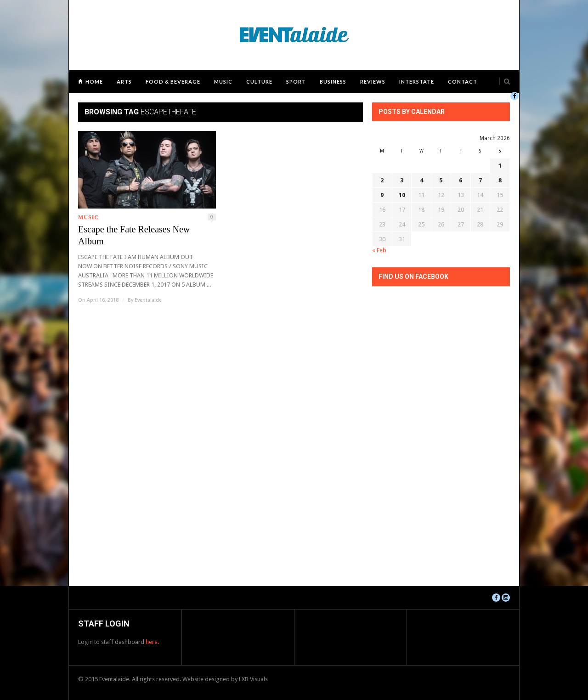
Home (94, 82)
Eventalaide (148, 300)
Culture (259, 82)
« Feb (379, 250)
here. (152, 642)
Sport (296, 82)
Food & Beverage (173, 82)
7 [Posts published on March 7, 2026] (480, 180)
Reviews (373, 82)
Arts (124, 82)
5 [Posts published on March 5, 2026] (441, 180)
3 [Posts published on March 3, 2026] (402, 180)
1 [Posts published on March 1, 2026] (500, 166)
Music (223, 82)
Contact (463, 82)
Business (333, 82)
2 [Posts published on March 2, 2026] (382, 180)
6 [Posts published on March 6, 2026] (461, 180)
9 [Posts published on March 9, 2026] (382, 195)
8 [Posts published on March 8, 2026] (500, 180)
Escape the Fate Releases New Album (134, 235)
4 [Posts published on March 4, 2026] (421, 180)
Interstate (417, 82)
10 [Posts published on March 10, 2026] (402, 195)
